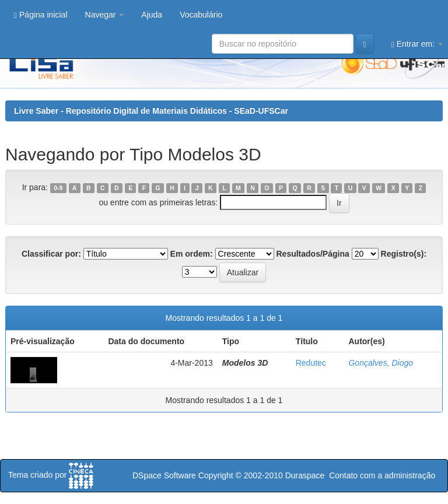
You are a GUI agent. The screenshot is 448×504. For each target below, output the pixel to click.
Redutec (311, 363)
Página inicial (41, 15)
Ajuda (152, 15)
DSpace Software (164, 475)
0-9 (58, 188)
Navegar (105, 15)
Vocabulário (201, 15)
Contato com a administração (382, 475)
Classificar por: (51, 254)
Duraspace (305, 475)
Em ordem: (192, 254)
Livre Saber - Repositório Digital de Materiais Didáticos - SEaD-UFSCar (151, 111)
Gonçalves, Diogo (381, 363)
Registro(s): (404, 254)
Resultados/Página (313, 254)
